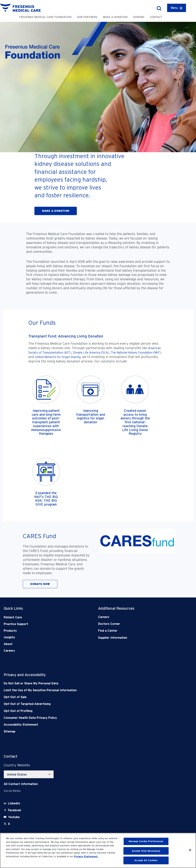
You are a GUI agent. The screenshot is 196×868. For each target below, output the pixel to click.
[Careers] (136, 617)
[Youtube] (14, 817)
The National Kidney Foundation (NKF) (136, 353)
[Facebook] (15, 810)
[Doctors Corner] (136, 624)
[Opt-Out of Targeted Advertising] (79, 704)
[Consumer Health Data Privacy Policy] (79, 718)
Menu (174, 8)
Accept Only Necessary (146, 851)
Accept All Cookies (146, 860)
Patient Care (13, 617)
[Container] (177, 8)
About (8, 644)
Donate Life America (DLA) (91, 353)
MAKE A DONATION (56, 211)
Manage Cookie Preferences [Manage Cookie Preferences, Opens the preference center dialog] (146, 841)
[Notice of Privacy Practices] (79, 690)
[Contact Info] (21, 784)
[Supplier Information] (136, 638)
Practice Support (16, 624)
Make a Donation (115, 17)
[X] (9, 824)
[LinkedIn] (14, 803)
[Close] (190, 850)
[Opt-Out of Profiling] (79, 711)
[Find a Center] (136, 631)
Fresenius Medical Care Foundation (45, 17)
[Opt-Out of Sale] (79, 697)
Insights (9, 637)
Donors (139, 17)
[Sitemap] (79, 731)
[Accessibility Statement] (79, 725)
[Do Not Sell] (79, 683)
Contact (156, 17)
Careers (9, 651)
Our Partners (87, 17)
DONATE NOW (40, 584)
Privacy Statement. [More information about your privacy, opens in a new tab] (86, 856)
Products (10, 631)
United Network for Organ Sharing (58, 357)
